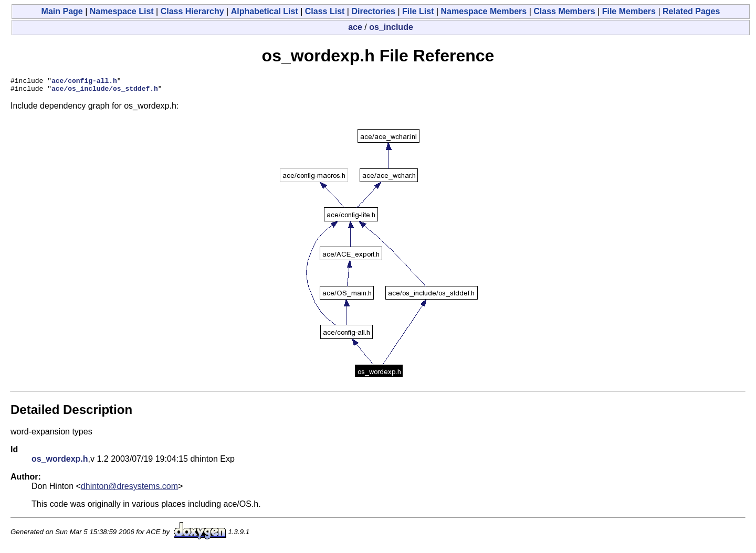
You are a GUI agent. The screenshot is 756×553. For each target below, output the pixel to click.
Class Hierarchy (192, 11)
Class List (325, 11)
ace (355, 27)
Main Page (62, 11)
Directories (373, 11)
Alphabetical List (265, 11)
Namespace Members (484, 11)
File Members (629, 11)
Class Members (564, 11)
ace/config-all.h (84, 82)
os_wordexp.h (60, 462)
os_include (391, 27)
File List (418, 11)
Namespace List (122, 11)
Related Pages (691, 11)
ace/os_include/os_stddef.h (105, 91)
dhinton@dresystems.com (129, 489)
